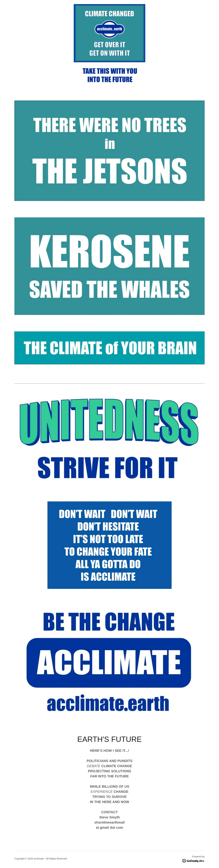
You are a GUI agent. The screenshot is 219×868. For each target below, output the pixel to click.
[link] (193, 861)
